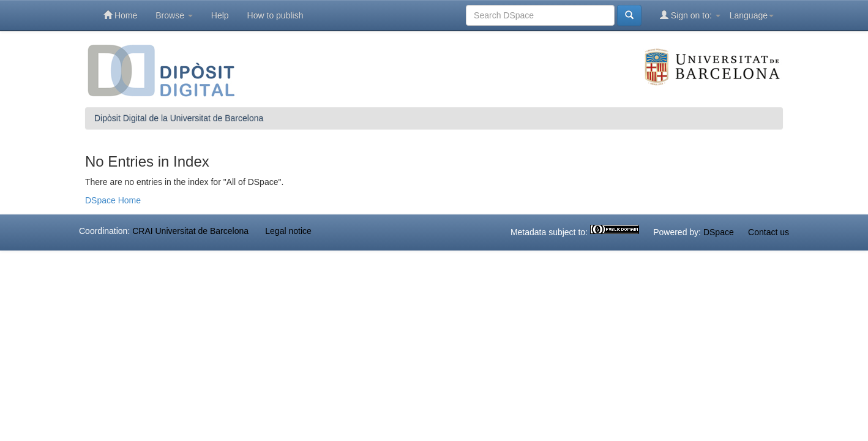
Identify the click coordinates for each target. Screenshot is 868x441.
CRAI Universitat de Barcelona (190, 231)
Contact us (769, 233)
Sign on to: (690, 15)
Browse (174, 15)
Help (220, 15)
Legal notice (288, 231)
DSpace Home (113, 200)
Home (120, 15)
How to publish (275, 15)
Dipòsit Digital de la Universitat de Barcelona (179, 118)
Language (752, 15)
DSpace (719, 233)
